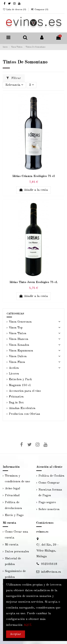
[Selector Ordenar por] (14, 85)
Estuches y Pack (20, 379)
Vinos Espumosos (21, 351)
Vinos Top (16, 328)
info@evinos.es (51, 572)
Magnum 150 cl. (20, 385)
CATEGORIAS (15, 314)
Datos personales (17, 552)
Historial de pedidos (13, 561)
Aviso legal (12, 488)
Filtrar (14, 78)
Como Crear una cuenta (16, 535)
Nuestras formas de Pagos (50, 493)
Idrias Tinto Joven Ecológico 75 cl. (34, 282)
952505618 (49, 564)
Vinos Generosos (20, 322)
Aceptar (15, 634)
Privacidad (12, 495)
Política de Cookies (51, 476)
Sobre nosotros (49, 509)
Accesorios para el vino (25, 391)
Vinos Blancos (18, 339)
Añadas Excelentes (22, 408)
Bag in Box (16, 403)
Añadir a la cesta (34, 190)
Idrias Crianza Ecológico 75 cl (33, 176)
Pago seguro (47, 502)
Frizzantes (16, 397)
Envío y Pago (14, 515)
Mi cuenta (12, 545)
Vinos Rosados (19, 345)
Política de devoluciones (13, 505)
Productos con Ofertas (24, 414)
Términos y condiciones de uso (17, 479)
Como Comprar (49, 483)
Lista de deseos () (15, 10)
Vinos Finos (17, 362)
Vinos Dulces (18, 356)
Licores (14, 374)
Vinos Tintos (18, 333)
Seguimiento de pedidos (15, 574)
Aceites (14, 368)
